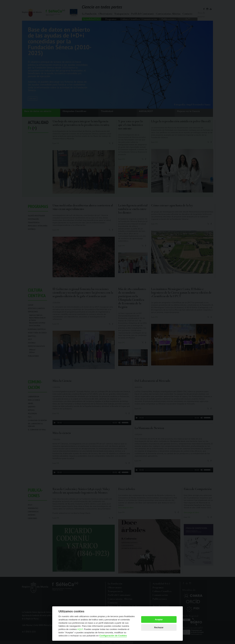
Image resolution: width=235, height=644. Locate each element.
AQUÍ (80, 629)
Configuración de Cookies (113, 636)
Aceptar (159, 619)
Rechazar (159, 627)
